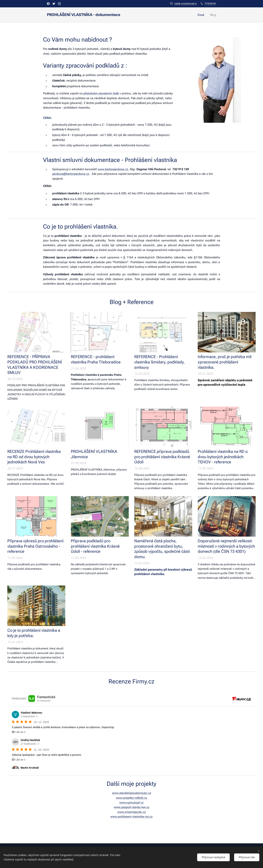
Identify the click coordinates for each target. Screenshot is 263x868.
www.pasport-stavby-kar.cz (132, 807)
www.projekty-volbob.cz (131, 798)
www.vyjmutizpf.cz (131, 803)
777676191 (210, 3)
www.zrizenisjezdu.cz (132, 812)
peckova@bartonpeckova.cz (71, 174)
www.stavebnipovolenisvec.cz (132, 793)
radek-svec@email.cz (185, 3)
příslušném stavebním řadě (101, 93)
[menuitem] (202, 15)
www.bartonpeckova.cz (113, 169)
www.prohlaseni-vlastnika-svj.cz (131, 817)
